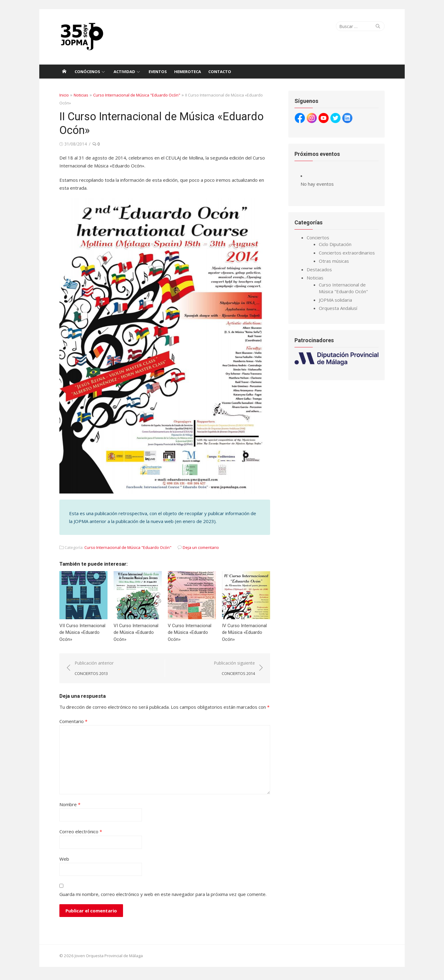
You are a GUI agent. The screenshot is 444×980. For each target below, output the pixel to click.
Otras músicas (335, 261)
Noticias (79, 95)
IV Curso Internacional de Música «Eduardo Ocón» (244, 636)
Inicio (62, 95)
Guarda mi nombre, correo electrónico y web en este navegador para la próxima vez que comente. (161, 898)
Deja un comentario (199, 551)
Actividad (124, 72)
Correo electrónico (79, 835)
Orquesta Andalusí (339, 308)
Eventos (158, 72)
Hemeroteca (188, 72)
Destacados (320, 269)
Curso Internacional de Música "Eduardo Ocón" (135, 95)
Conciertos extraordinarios (347, 253)
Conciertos (319, 237)
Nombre (68, 808)
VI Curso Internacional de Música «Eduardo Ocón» (135, 636)
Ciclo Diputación (336, 244)
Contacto (220, 72)
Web (62, 863)
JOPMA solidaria (336, 300)
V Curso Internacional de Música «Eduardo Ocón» (189, 636)
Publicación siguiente (235, 672)
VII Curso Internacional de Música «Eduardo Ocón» (81, 636)
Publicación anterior (92, 672)
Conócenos (87, 72)
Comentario (72, 725)
